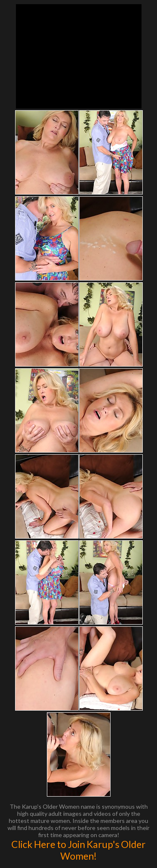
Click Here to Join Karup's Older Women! (78, 850)
